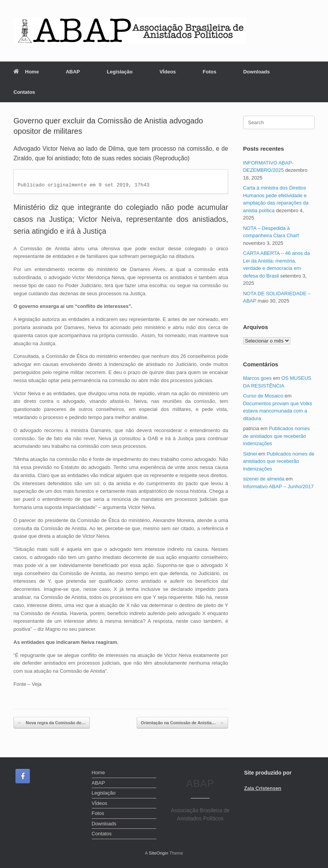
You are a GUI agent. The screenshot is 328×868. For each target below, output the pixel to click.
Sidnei (250, 454)
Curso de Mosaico (263, 396)
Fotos (210, 72)
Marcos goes (257, 378)
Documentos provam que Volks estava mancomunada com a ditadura (278, 411)
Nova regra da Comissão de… (52, 723)
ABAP (73, 72)
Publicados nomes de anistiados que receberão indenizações (276, 436)
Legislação (120, 72)
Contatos (24, 92)
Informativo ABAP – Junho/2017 (278, 486)
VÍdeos (168, 72)
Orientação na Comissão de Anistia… (182, 723)
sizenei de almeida (264, 479)
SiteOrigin (158, 853)
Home (26, 72)
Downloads (256, 72)
